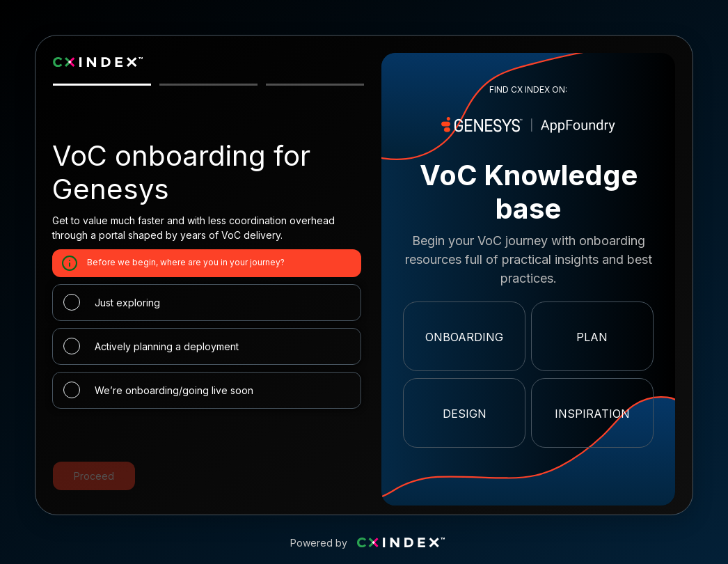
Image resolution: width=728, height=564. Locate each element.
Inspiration (592, 414)
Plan (592, 337)
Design (465, 414)
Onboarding (464, 337)
